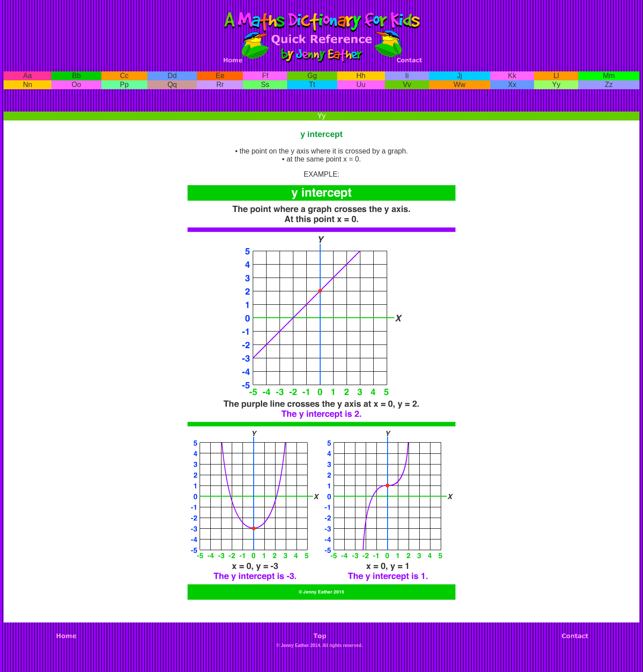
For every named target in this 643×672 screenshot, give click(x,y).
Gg (312, 76)
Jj (459, 76)
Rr (220, 85)
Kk (512, 76)
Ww (460, 85)
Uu (361, 85)
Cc (125, 76)
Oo (76, 85)
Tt (312, 85)
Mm (609, 76)
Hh (361, 76)
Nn (27, 85)
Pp (125, 85)
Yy (556, 85)
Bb (76, 76)
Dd (172, 76)
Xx (512, 85)
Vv (407, 85)
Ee (220, 76)
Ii (407, 76)
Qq (172, 85)
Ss (265, 85)
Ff (265, 76)
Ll (556, 76)
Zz (609, 85)
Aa (28, 76)
